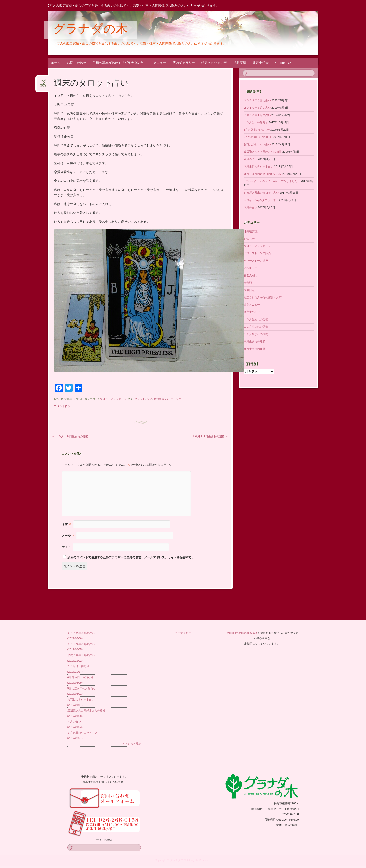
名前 (67, 524)
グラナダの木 (90, 30)
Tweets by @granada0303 (241, 633)
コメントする (62, 406)
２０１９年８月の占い (257, 108)
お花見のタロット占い (257, 144)
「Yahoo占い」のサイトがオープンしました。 (272, 181)
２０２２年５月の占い (257, 100)
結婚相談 (159, 399)
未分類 (248, 283)
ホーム (56, 63)
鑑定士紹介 (261, 63)
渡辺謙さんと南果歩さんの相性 (263, 152)
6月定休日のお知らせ (257, 130)
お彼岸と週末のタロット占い (261, 193)
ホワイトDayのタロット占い (261, 200)
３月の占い (250, 207)
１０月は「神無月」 (256, 122)
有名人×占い (251, 275)
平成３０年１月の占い (257, 115)
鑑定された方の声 (214, 63)
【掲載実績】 (252, 231)
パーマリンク (173, 399)
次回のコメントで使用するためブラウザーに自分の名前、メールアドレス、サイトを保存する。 (131, 557)
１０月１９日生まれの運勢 (210, 436)
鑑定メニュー (252, 305)
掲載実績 (240, 63)
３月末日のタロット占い (259, 166)
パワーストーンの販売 (257, 253)
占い (149, 399)
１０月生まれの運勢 (256, 319)
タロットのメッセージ (113, 399)
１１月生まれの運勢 (256, 327)
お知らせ (249, 239)
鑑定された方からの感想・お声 (263, 297)
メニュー (160, 63)
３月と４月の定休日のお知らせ (263, 174)
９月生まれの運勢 (255, 349)
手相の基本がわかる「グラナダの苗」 (120, 63)
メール (68, 536)
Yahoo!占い (283, 63)
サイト (66, 547)
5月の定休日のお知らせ (258, 137)
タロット (140, 399)
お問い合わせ (77, 63)
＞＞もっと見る (132, 744)
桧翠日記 (249, 290)
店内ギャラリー (184, 63)
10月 (43, 82)
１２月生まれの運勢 (256, 334)
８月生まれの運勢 (255, 341)
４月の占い (250, 159)
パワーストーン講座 (256, 261)
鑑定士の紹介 (252, 312)
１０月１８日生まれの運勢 (70, 436)
